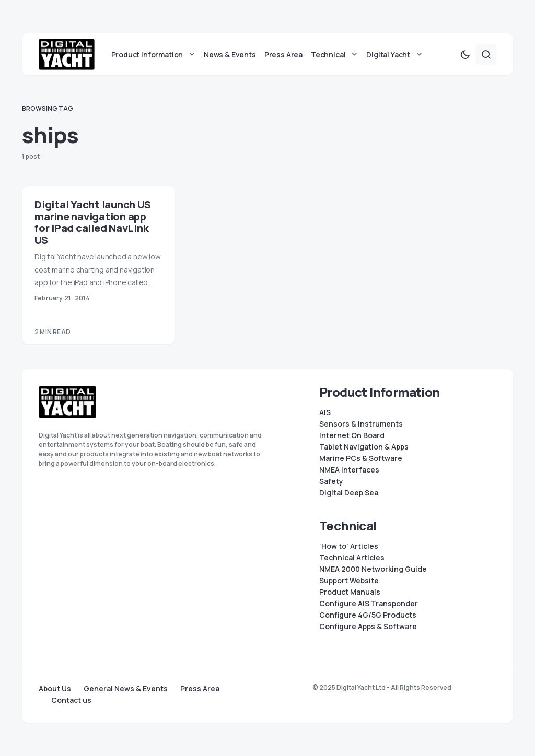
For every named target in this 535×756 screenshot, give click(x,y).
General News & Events (126, 689)
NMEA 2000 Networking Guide (373, 569)
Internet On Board (352, 435)
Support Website (349, 581)
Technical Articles (352, 558)
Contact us (71, 700)
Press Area (200, 689)
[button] (465, 54)
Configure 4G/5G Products (368, 615)
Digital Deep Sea (349, 493)
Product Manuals (350, 592)
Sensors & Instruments (361, 424)
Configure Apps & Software (368, 627)
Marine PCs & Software (361, 458)
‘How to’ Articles (349, 546)
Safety (331, 481)
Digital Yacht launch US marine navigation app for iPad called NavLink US (92, 222)
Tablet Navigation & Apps (364, 447)
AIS (325, 412)
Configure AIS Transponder (369, 604)
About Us (55, 689)
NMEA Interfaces (349, 470)
